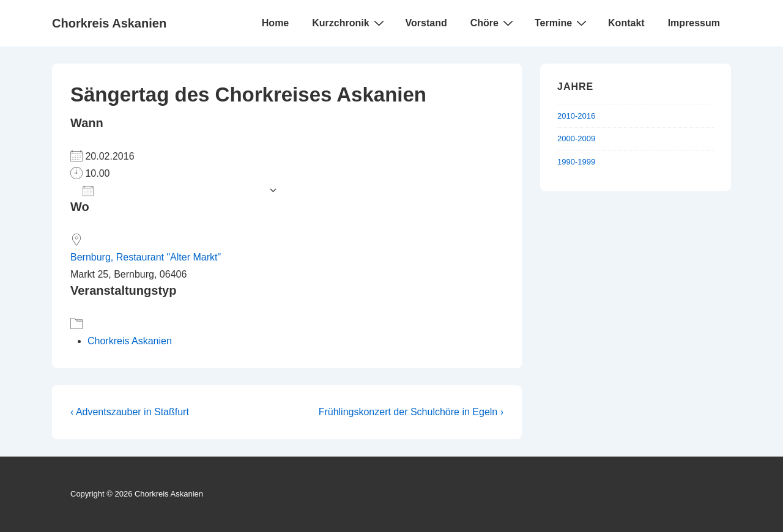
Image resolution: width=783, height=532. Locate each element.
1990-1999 (576, 162)
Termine (562, 23)
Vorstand (426, 23)
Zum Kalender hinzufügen (173, 190)
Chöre (493, 23)
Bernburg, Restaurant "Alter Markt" (146, 257)
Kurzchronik (349, 23)
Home (275, 23)
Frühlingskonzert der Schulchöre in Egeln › (411, 412)
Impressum (694, 23)
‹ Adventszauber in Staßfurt (130, 412)
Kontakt (626, 23)
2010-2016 (576, 116)
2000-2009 (576, 139)
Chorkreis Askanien (109, 23)
